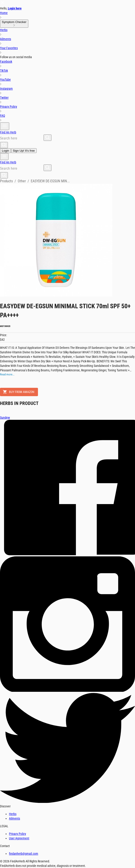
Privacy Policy (18, 834)
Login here (15, 8)
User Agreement (19, 838)
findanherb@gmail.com (24, 854)
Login (6, 151)
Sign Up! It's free (24, 151)
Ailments (14, 818)
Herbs (13, 814)
